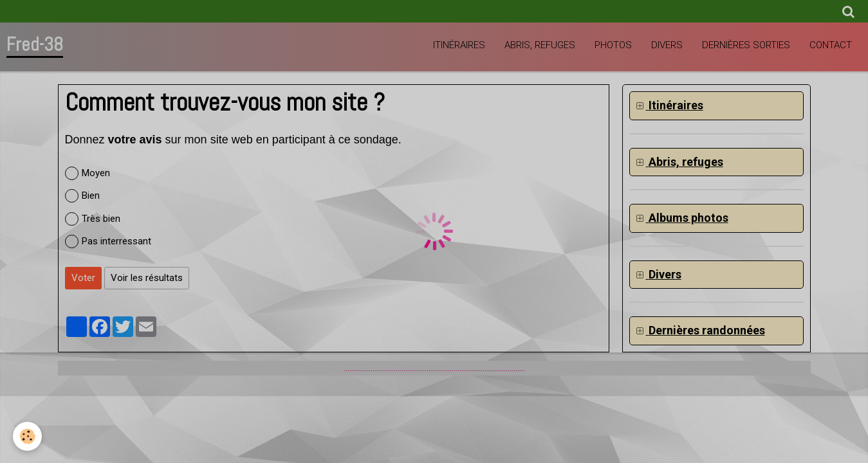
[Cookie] (27, 436)
